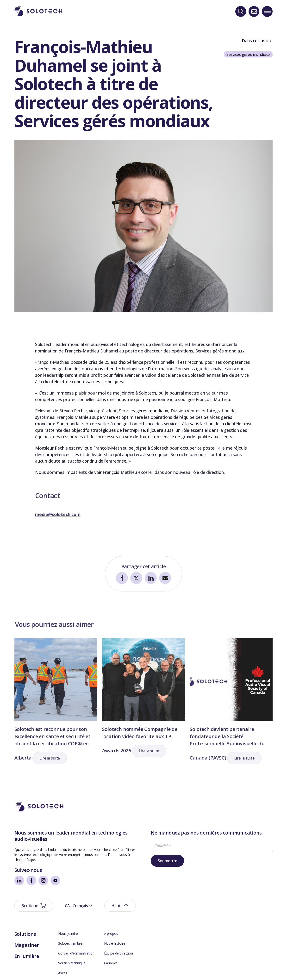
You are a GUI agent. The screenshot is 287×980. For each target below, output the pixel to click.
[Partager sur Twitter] (136, 578)
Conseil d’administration (76, 922)
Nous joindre (68, 902)
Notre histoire (115, 912)
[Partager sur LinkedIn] (151, 578)
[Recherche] (241, 11)
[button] (50, 758)
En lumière (27, 925)
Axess (63, 942)
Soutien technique (72, 932)
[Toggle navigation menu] (267, 11)
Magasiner (27, 914)
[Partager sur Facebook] (122, 578)
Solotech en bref (71, 912)
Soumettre (167, 861)
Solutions (25, 903)
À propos (111, 902)
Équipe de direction (119, 922)
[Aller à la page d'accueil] (40, 807)
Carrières (111, 932)
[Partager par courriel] (165, 578)
